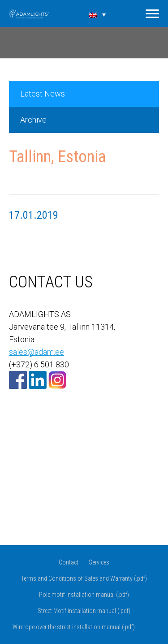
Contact (69, 562)
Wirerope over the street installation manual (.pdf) (74, 627)
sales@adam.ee (37, 352)
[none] (97, 14)
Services (99, 562)
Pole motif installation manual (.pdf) (84, 595)
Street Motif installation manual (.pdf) (84, 611)
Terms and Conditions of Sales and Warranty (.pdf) (84, 578)
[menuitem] (97, 14)
